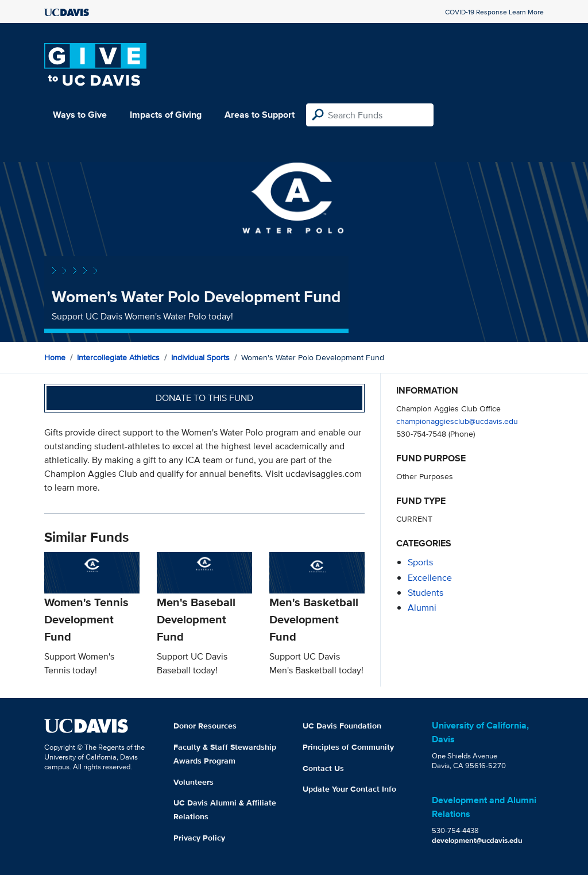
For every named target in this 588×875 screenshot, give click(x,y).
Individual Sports (200, 357)
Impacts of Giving (166, 115)
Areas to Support (260, 115)
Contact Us (323, 768)
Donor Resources (205, 726)
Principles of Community (348, 747)
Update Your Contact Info (349, 789)
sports (420, 562)
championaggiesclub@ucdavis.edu (457, 421)
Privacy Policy (199, 838)
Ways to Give (80, 115)
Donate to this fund (204, 398)
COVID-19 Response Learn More (494, 12)
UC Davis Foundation (342, 726)
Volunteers (194, 782)
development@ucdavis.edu (477, 840)
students (425, 593)
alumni (422, 608)
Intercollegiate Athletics (118, 357)
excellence (430, 578)
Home (55, 357)
